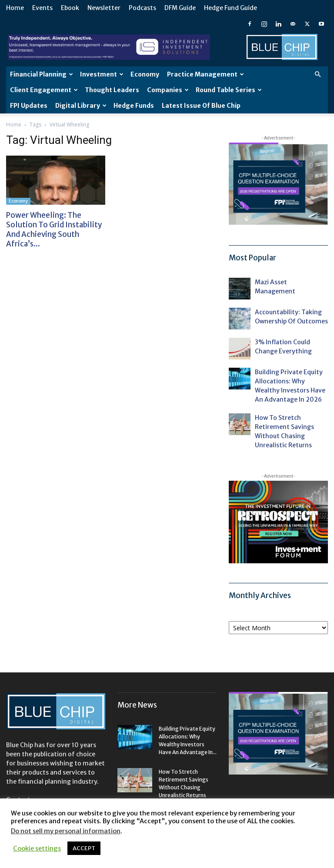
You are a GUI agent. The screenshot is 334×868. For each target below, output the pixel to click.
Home (15, 8)
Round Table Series (229, 90)
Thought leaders (112, 90)
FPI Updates (29, 106)
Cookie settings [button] (37, 848)
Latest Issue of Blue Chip (201, 106)
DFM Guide (180, 8)
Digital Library (81, 106)
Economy (145, 74)
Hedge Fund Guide (230, 8)
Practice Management (205, 74)
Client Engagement (44, 90)
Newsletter (104, 8)
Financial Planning (42, 74)
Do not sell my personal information (66, 831)
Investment (102, 74)
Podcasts (142, 8)
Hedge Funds (134, 106)
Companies (168, 90)
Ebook (70, 8)
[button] (317, 75)
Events (42, 8)
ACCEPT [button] (84, 848)
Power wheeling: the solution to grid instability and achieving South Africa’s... (54, 229)
